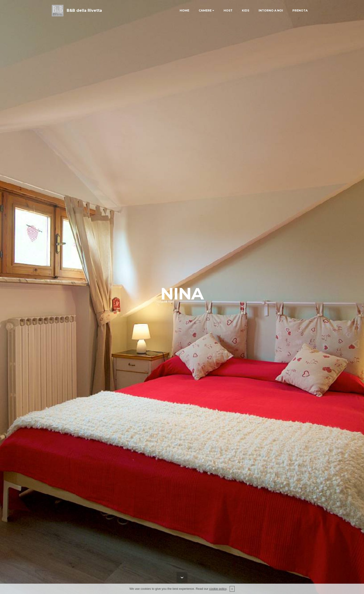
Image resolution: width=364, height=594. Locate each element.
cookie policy (218, 589)
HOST (228, 10)
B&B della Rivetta (84, 10)
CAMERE (205, 10)
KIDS (246, 10)
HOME (184, 10)
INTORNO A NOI (271, 10)
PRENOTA (300, 10)
